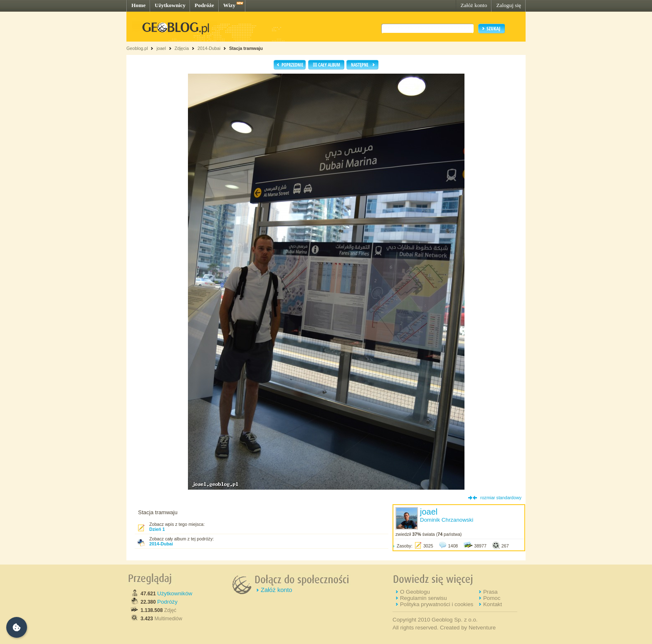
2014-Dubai (209, 48)
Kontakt (493, 604)
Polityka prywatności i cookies (437, 604)
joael (161, 48)
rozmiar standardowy (501, 498)
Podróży (167, 602)
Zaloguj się (509, 5)
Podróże (204, 5)
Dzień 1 (157, 529)
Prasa (490, 592)
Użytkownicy (170, 5)
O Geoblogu (415, 592)
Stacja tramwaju (246, 48)
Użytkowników (175, 593)
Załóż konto (474, 5)
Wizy (229, 5)
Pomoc (492, 598)
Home (138, 5)
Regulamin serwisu (424, 598)
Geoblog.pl (137, 48)
